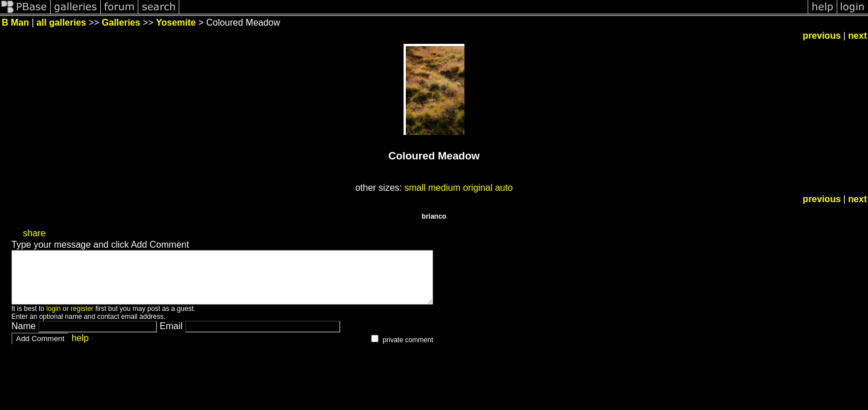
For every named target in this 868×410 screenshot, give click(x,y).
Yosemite (176, 22)
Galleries (121, 22)
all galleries (61, 22)
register (82, 319)
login (53, 319)
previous (822, 36)
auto (504, 188)
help (80, 348)
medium (444, 188)
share (34, 233)
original (478, 188)
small (415, 188)
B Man (15, 22)
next (857, 36)
